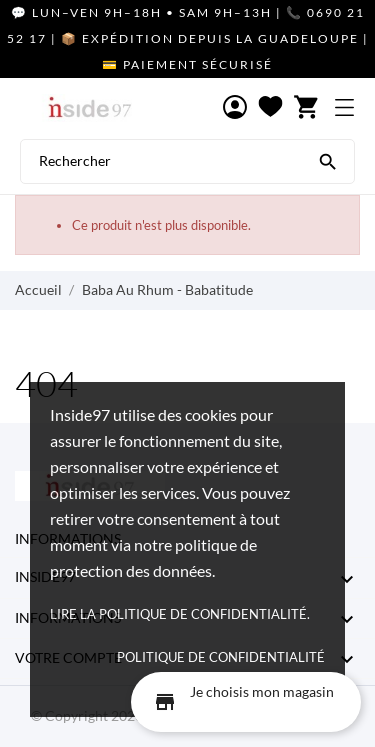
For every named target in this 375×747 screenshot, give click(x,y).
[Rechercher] (328, 160)
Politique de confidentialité (221, 657)
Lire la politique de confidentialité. (180, 614)
